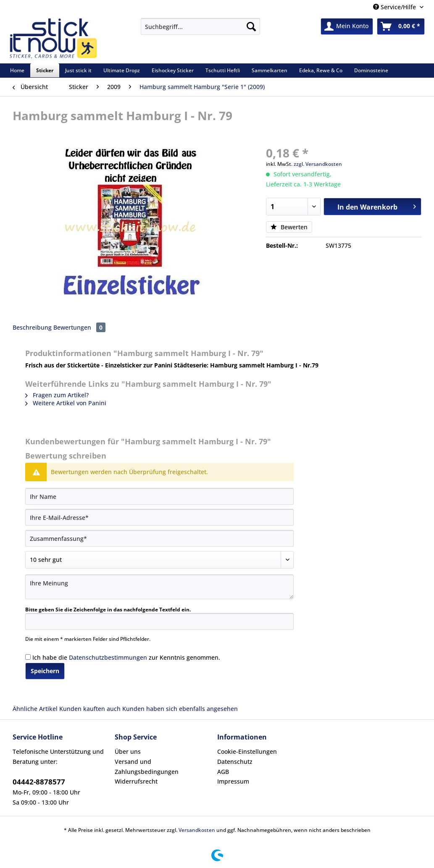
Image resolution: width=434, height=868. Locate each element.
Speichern (45, 671)
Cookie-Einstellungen (247, 751)
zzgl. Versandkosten (318, 164)
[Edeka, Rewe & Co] (321, 70)
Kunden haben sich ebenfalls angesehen (180, 709)
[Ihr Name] (159, 496)
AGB (223, 772)
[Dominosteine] (371, 70)
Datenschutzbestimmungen (108, 657)
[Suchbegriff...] (200, 26)
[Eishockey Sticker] (173, 70)
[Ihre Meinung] (159, 587)
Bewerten (289, 227)
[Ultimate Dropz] (122, 70)
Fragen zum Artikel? (57, 395)
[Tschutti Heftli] (223, 70)
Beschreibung (32, 327)
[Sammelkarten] (270, 70)
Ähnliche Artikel (35, 709)
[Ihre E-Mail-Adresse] (159, 517)
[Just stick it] (78, 70)
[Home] (17, 70)
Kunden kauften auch (90, 709)
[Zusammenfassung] (159, 538)
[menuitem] (200, 30)
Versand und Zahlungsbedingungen (147, 767)
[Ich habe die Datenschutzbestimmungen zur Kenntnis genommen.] (28, 657)
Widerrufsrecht (136, 781)
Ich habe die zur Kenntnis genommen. (126, 657)
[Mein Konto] (347, 26)
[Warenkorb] (401, 26)
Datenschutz (235, 762)
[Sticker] (45, 70)
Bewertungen (79, 327)
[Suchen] (251, 26)
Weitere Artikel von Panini (66, 403)
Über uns (128, 751)
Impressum (233, 781)
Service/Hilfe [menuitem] (395, 7)
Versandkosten (197, 830)
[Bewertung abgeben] (159, 560)
